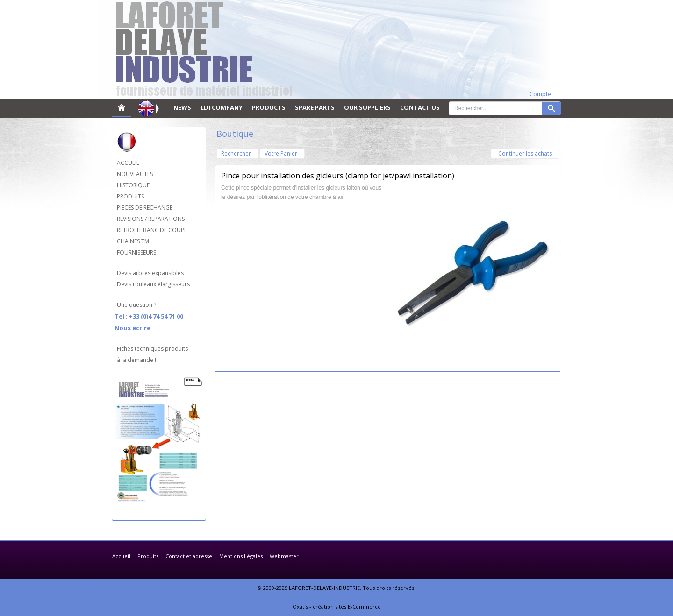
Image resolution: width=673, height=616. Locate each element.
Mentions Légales (241, 556)
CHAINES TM (133, 241)
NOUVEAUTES (135, 174)
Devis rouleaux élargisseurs (153, 284)
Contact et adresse (189, 556)
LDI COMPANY (222, 107)
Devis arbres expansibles (150, 273)
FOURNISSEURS (136, 252)
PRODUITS (130, 196)
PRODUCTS (269, 107)
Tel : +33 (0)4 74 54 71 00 (149, 316)
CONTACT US (420, 107)
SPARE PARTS (315, 107)
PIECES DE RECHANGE (145, 208)
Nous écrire (132, 328)
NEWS (182, 107)
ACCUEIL (128, 163)
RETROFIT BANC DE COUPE (152, 230)
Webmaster (284, 556)
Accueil (121, 556)
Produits (148, 556)
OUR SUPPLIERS (367, 107)
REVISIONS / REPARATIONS (151, 219)
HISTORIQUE (133, 185)
